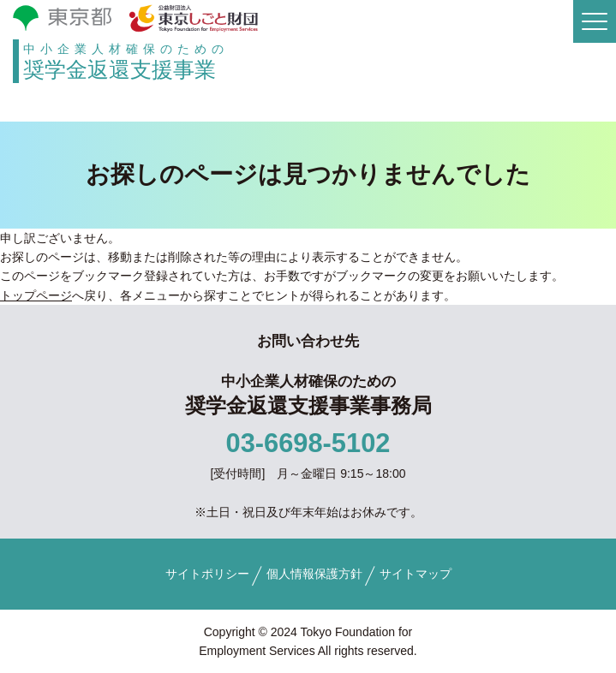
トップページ (36, 295)
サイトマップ (416, 574)
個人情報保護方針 (314, 574)
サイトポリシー (207, 574)
